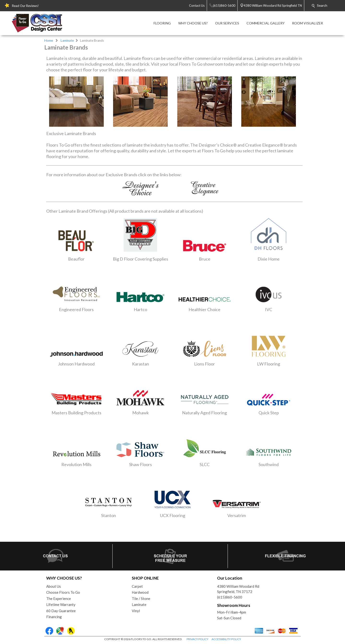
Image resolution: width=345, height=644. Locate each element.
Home (49, 40)
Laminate (67, 40)
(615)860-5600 (230, 597)
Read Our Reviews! (25, 6)
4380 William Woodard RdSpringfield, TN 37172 (238, 589)
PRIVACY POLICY (197, 639)
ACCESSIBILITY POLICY (226, 639)
